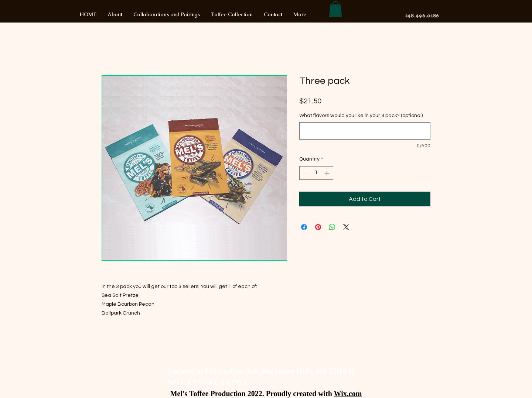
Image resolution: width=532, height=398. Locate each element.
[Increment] (328, 173)
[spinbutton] (316, 173)
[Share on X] (346, 227)
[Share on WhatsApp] (332, 227)
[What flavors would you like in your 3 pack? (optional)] (365, 131)
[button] (335, 9)
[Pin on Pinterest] (318, 227)
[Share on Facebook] (304, 227)
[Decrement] (305, 173)
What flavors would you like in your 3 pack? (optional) (361, 116)
